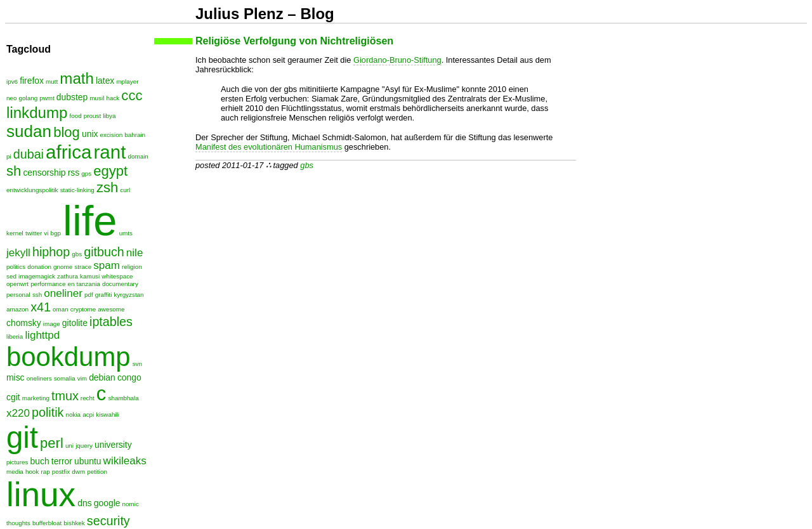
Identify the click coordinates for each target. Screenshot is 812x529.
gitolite (75, 323)
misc (16, 377)
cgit (13, 397)
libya (109, 116)
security (108, 521)
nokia (74, 415)
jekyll (18, 253)
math (77, 78)
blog (67, 132)
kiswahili (108, 415)
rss (74, 173)
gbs (307, 165)
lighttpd (42, 335)
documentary (120, 284)
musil (97, 98)
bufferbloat (47, 523)
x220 (18, 413)
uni (69, 446)
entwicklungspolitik (32, 190)
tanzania (88, 284)
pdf (89, 295)
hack (113, 98)
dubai (29, 154)
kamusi (90, 276)
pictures (17, 462)
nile (135, 253)
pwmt (47, 98)
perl (52, 443)
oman (61, 309)
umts (126, 233)
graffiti (104, 295)
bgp (56, 233)
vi (46, 233)
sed (11, 276)
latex (105, 81)
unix (90, 134)
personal (18, 295)
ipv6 (12, 82)
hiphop (51, 252)
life (90, 220)
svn (137, 364)
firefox (32, 81)
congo (129, 377)
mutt (52, 82)
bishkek (74, 523)
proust (92, 116)
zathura (68, 276)
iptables (111, 322)
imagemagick (37, 276)
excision (112, 135)
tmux (65, 396)
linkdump (37, 113)
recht (88, 398)
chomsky (24, 323)
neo (11, 98)
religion (132, 267)
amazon (17, 309)
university (113, 445)
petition (97, 472)
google (107, 503)
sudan (29, 131)
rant (109, 152)
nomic (131, 504)
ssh (37, 295)
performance (48, 284)
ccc (132, 95)
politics (16, 267)
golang (29, 98)
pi (9, 156)
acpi (88, 415)
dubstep (72, 97)
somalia (65, 378)
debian (102, 377)
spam (107, 265)
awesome (111, 309)
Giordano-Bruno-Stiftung (397, 60)
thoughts (18, 523)
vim (82, 378)
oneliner (63, 293)
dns (84, 503)
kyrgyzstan (129, 295)
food (75, 116)
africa (69, 152)
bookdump (69, 357)
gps (86, 173)
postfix (61, 472)
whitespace (117, 276)
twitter (34, 233)
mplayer (127, 82)
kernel (15, 233)
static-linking (77, 190)
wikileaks (125, 461)
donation (39, 267)
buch (40, 461)
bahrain (135, 135)
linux (41, 494)
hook (32, 472)
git (22, 437)
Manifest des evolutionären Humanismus (269, 147)
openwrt (17, 284)
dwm (78, 472)
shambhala (124, 398)
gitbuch (104, 252)
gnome (63, 267)
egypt (110, 171)
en (71, 284)
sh (14, 171)
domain (138, 156)
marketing (36, 398)
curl (125, 190)
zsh (107, 187)
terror (62, 461)
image (52, 324)
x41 (41, 307)
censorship (44, 173)
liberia (15, 336)
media (15, 472)
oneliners (39, 378)
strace (83, 267)
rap (45, 472)
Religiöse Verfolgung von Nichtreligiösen (294, 41)
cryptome (83, 309)
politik (48, 412)
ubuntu (88, 461)
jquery (84, 446)
